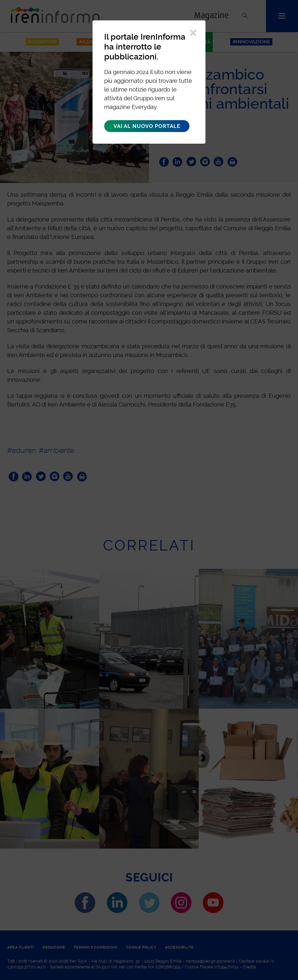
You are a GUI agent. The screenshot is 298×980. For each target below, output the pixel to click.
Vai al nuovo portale (147, 126)
